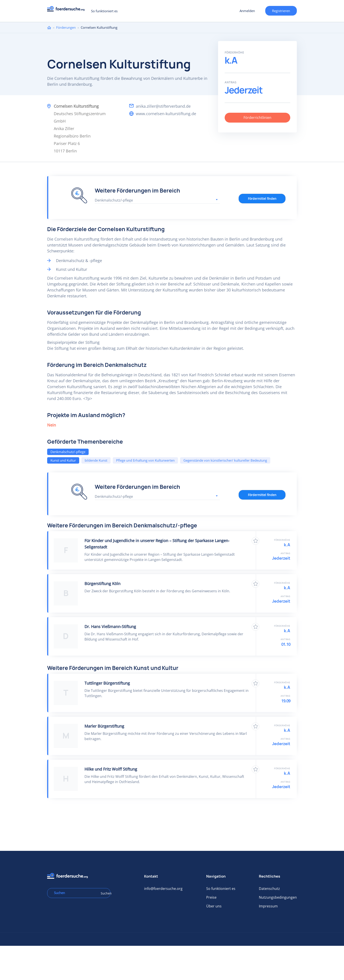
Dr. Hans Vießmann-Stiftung (110, 627)
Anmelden (247, 11)
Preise (211, 897)
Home (49, 28)
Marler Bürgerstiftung (104, 726)
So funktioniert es (104, 11)
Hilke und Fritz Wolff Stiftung (111, 769)
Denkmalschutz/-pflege (68, 452)
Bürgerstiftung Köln (102, 584)
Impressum (268, 906)
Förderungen (66, 27)
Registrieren (281, 11)
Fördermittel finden (262, 199)
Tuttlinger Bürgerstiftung (107, 683)
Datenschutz (269, 889)
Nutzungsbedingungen (278, 897)
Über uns (214, 906)
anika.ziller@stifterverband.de (163, 106)
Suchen (104, 893)
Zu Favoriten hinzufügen (255, 541)
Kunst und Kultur (63, 460)
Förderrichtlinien (257, 118)
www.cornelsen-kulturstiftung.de (166, 114)
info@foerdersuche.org (163, 889)
